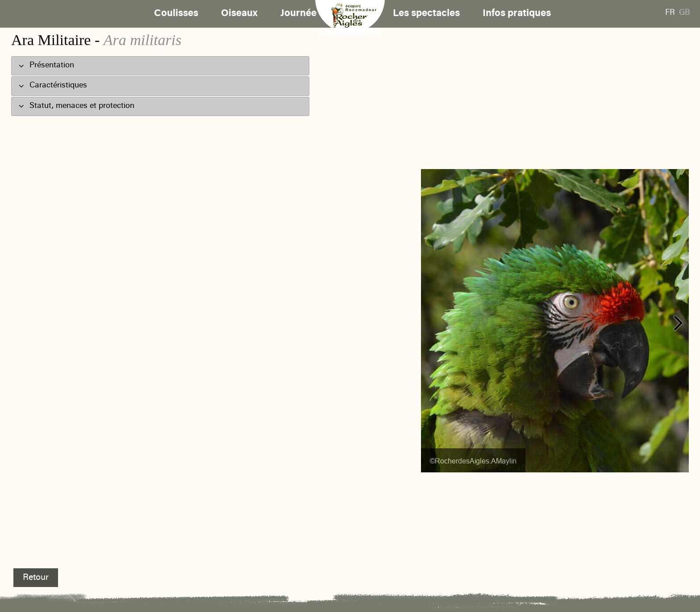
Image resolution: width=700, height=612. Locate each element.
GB (685, 13)
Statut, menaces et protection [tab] (76, 105)
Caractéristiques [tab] (53, 85)
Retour (36, 578)
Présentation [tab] (46, 65)
